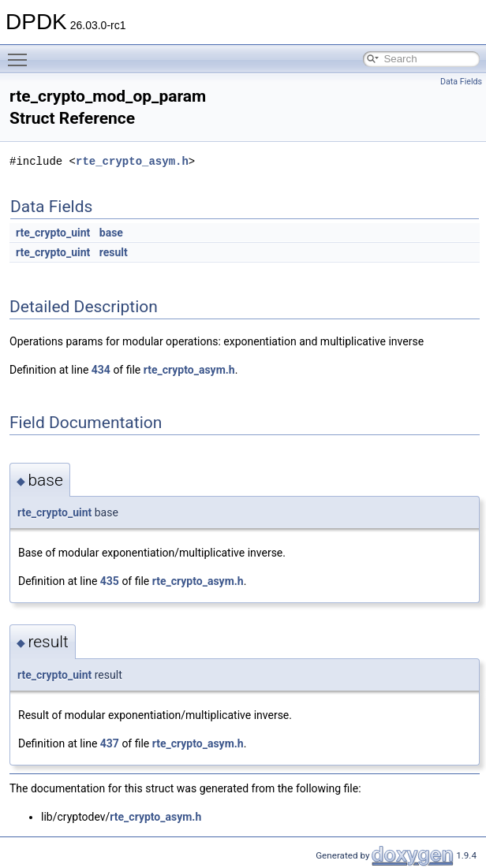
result (114, 252)
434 (101, 370)
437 (110, 743)
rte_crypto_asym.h (132, 161)
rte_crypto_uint (53, 233)
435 (110, 581)
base (111, 233)
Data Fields (461, 82)
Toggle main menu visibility (21, 53)
